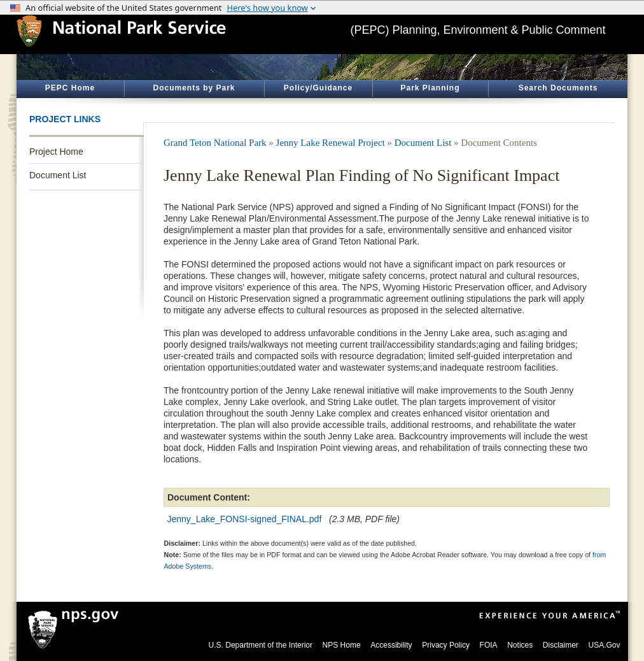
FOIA (489, 645)
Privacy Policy (446, 645)
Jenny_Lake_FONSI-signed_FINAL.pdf (245, 519)
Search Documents (558, 88)
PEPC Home (70, 88)
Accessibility (391, 645)
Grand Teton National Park (215, 143)
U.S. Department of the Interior (261, 645)
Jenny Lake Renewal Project (331, 143)
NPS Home (342, 645)
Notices (520, 645)
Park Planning (430, 88)
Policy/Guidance (318, 88)
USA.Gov (604, 645)
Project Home (56, 152)
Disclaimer (561, 645)
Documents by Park (194, 88)
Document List (58, 175)
